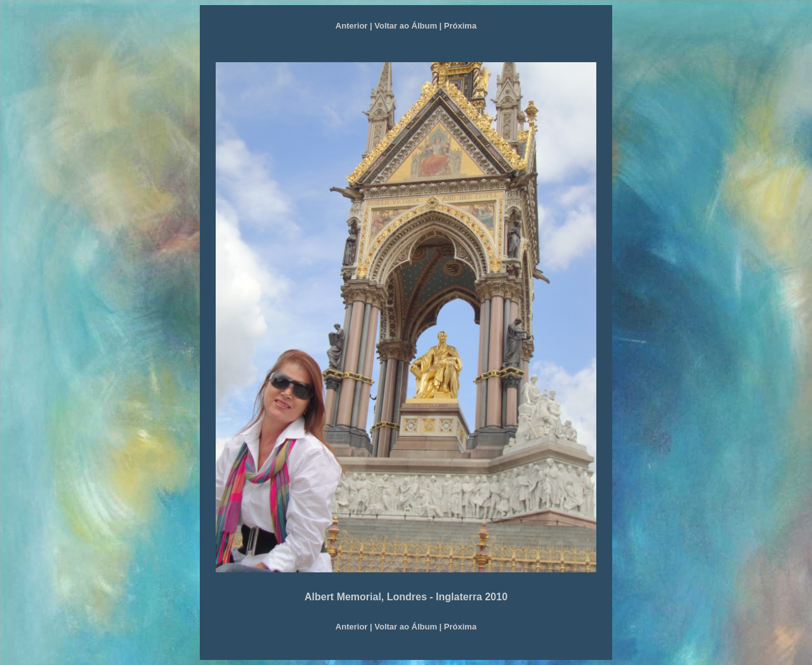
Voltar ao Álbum (406, 26)
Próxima (460, 26)
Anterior (352, 26)
